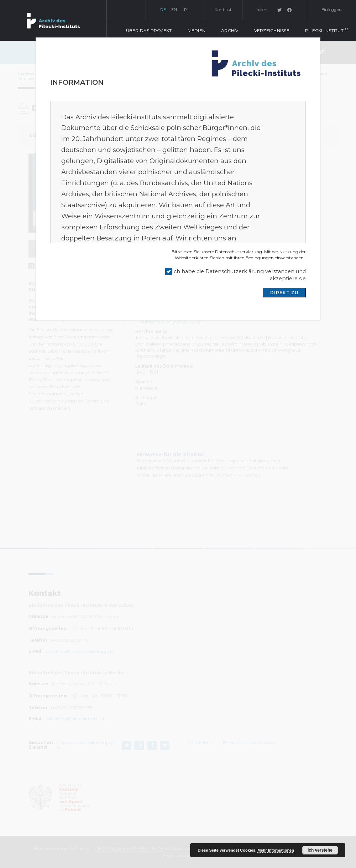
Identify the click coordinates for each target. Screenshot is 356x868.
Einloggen (332, 10)
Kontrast (223, 10)
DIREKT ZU (284, 293)
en (174, 10)
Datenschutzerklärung (239, 252)
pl (187, 10)
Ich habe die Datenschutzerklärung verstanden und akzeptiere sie (239, 275)
